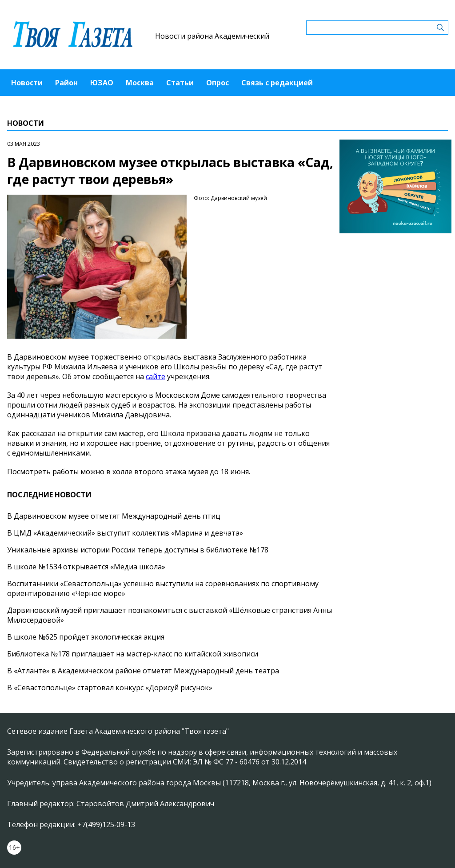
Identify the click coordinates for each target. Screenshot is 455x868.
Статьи (180, 83)
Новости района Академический (212, 36)
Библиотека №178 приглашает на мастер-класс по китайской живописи (133, 654)
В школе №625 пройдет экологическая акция (86, 637)
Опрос (218, 83)
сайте (156, 376)
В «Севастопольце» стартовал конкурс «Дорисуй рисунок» (110, 688)
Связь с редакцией (277, 83)
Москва (140, 83)
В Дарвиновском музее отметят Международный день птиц (114, 516)
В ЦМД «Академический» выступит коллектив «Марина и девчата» (125, 533)
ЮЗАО (102, 83)
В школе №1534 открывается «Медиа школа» (86, 567)
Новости (27, 83)
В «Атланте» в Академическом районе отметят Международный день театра (143, 671)
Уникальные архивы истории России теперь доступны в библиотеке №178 (138, 550)
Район (66, 83)
